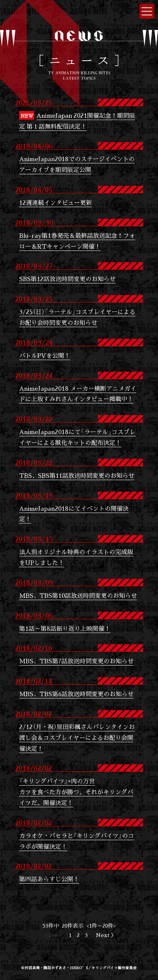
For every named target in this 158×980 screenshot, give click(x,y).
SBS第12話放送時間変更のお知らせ (67, 279)
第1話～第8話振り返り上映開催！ (65, 628)
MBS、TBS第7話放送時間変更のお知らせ (76, 661)
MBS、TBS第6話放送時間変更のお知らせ (76, 694)
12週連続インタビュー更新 (56, 202)
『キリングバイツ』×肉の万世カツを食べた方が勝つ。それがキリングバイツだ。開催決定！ (76, 792)
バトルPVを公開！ (45, 355)
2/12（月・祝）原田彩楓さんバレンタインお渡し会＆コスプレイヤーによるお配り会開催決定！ (77, 738)
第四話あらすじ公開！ (49, 879)
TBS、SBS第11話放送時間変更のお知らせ (77, 475)
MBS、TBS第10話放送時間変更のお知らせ (78, 595)
